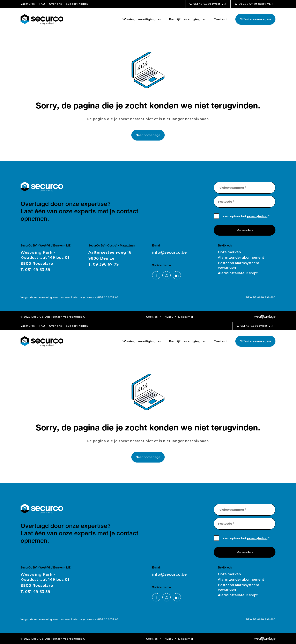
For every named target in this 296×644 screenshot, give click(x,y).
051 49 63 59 (208, 4)
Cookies (152, 317)
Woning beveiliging (142, 19)
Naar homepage (148, 135)
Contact (220, 19)
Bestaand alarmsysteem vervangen (239, 265)
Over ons (55, 4)
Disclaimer (186, 317)
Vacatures (28, 4)
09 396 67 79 (254, 4)
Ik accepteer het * (246, 216)
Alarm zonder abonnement (241, 257)
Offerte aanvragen (255, 19)
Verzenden (245, 230)
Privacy (168, 317)
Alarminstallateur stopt (238, 273)
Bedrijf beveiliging (187, 19)
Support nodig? (77, 4)
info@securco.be (169, 252)
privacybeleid (257, 216)
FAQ (42, 4)
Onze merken (229, 252)
